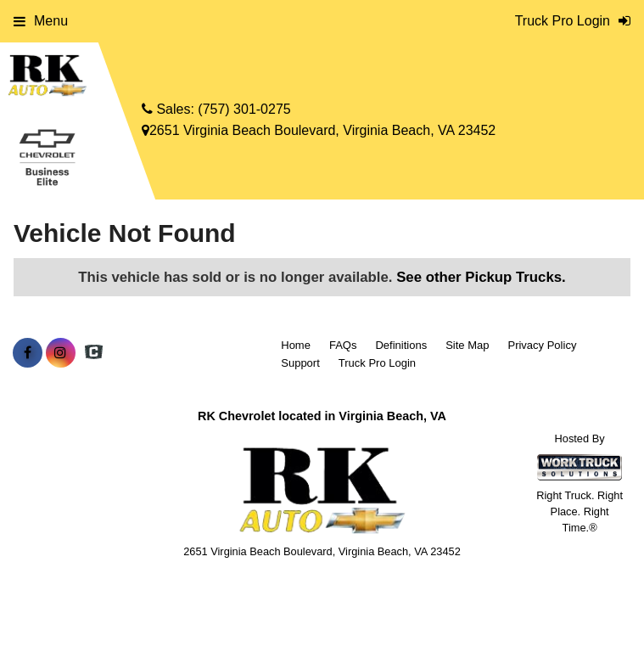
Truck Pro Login (377, 363)
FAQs (343, 345)
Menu (41, 21)
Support (300, 363)
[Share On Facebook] (28, 353)
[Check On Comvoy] (94, 353)
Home (296, 345)
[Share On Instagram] (61, 353)
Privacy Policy (542, 345)
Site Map (467, 345)
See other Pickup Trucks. (481, 277)
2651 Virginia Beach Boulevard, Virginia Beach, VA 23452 (319, 130)
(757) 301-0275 (244, 109)
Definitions (401, 345)
